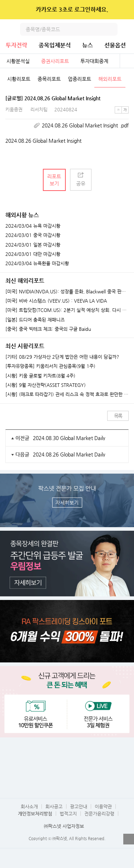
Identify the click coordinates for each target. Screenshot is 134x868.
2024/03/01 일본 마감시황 (33, 245)
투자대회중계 (94, 61)
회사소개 (29, 806)
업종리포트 (80, 79)
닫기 (124, 10)
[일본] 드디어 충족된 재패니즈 (35, 320)
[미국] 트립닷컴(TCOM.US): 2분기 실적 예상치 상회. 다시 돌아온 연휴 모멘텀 (67, 310)
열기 (129, 839)
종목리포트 (49, 79)
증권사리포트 (55, 61)
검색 (111, 29)
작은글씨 (118, 110)
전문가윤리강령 (99, 814)
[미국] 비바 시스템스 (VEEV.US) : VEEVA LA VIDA (56, 301)
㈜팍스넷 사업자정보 (64, 826)
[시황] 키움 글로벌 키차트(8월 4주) (40, 376)
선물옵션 (115, 45)
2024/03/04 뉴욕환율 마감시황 (37, 263)
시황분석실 (18, 61)
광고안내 (79, 806)
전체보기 (127, 61)
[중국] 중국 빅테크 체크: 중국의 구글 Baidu (48, 329)
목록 (118, 416)
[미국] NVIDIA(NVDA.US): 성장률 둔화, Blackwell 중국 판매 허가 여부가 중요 (67, 292)
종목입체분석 (55, 45)
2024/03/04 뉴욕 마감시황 (33, 226)
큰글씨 (125, 110)
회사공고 (54, 806)
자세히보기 (67, 503)
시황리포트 (19, 79)
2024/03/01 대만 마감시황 (33, 254)
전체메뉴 (128, 29)
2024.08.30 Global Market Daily (69, 438)
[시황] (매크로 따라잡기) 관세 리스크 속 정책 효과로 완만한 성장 (67, 394)
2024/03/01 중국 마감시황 (33, 235)
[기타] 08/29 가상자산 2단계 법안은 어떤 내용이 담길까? (62, 357)
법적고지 (68, 814)
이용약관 (103, 806)
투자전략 (16, 45)
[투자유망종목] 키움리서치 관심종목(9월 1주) (50, 366)
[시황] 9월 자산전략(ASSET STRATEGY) (46, 385)
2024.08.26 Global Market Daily (69, 454)
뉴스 (88, 45)
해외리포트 (110, 79)
